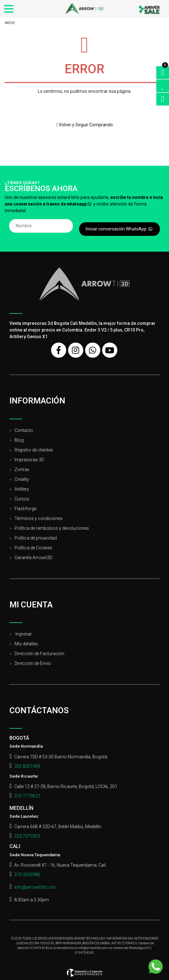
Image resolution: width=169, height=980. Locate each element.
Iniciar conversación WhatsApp (119, 229)
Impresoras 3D (29, 460)
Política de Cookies (33, 548)
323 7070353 (27, 836)
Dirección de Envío (33, 663)
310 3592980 (27, 875)
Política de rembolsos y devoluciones (52, 528)
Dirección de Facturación (39, 654)
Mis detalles (26, 644)
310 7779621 (27, 796)
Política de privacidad (36, 538)
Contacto (24, 430)
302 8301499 (27, 766)
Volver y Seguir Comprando (84, 125)
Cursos (22, 499)
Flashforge (25, 509)
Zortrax (22, 469)
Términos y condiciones (39, 518)
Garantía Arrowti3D (33, 558)
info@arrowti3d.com (35, 887)
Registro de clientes (34, 450)
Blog (19, 440)
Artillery (22, 489)
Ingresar (23, 634)
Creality (22, 479)
